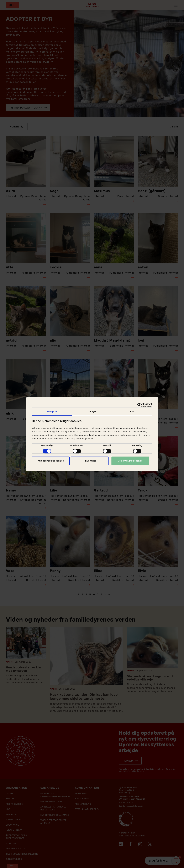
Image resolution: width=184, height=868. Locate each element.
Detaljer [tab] (92, 411)
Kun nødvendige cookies (51, 461)
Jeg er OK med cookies (130, 461)
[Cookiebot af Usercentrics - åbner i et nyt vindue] (139, 405)
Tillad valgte (90, 461)
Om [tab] (132, 411)
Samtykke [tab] (52, 411)
